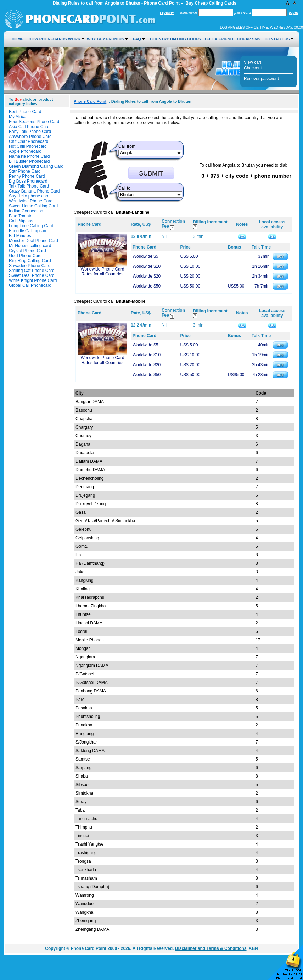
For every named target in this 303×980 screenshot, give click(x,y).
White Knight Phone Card (33, 280)
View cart (252, 62)
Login (293, 12)
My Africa (18, 117)
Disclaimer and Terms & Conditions (211, 948)
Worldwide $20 (147, 276)
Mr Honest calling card (30, 246)
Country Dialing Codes (175, 39)
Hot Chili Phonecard (28, 146)
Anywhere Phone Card (30, 137)
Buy (18, 99)
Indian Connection (26, 211)
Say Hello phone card (29, 196)
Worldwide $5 (145, 256)
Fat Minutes (20, 236)
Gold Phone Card (25, 256)
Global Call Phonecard (30, 285)
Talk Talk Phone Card (29, 186)
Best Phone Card (25, 112)
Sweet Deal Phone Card (32, 275)
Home (18, 39)
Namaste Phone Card (29, 156)
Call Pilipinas (21, 221)
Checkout (253, 68)
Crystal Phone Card (27, 251)
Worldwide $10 (147, 266)
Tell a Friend (218, 39)
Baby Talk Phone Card (30, 132)
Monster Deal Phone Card (33, 241)
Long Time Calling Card (31, 226)
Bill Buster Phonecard (29, 161)
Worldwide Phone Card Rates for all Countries (102, 272)
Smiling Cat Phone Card (32, 271)
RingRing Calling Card (30, 261)
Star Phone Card (25, 171)
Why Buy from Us (105, 39)
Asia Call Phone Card (29, 127)
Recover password (261, 79)
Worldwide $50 (147, 286)
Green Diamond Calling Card (36, 166)
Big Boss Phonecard (28, 181)
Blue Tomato (21, 216)
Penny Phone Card (27, 176)
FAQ (137, 39)
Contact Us (277, 39)
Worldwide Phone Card (31, 201)
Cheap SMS (249, 39)
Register (167, 12)
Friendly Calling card (28, 231)
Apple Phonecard (25, 151)
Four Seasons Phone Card (34, 122)
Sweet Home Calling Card (33, 206)
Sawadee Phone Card (30, 266)
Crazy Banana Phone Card (34, 191)
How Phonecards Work (55, 39)
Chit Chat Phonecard (29, 141)
